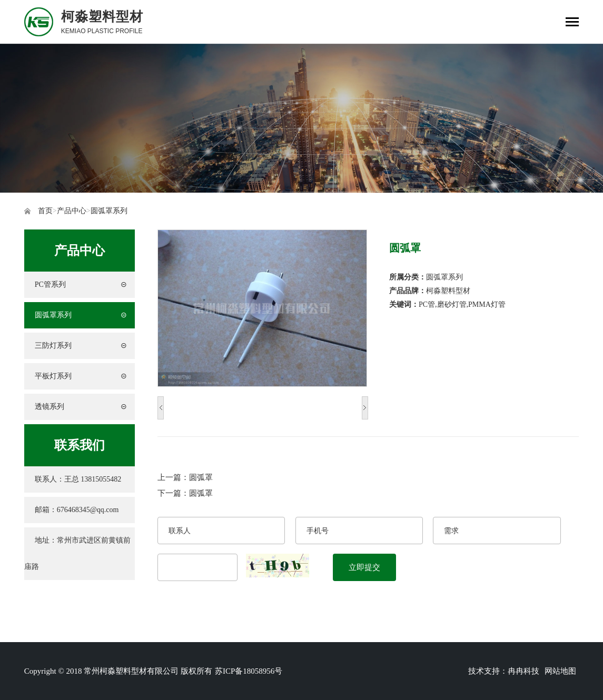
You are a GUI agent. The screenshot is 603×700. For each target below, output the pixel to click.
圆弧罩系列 (109, 211)
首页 (45, 211)
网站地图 (560, 671)
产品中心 (72, 211)
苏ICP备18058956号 (249, 671)
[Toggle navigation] (572, 23)
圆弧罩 (201, 477)
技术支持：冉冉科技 (504, 671)
